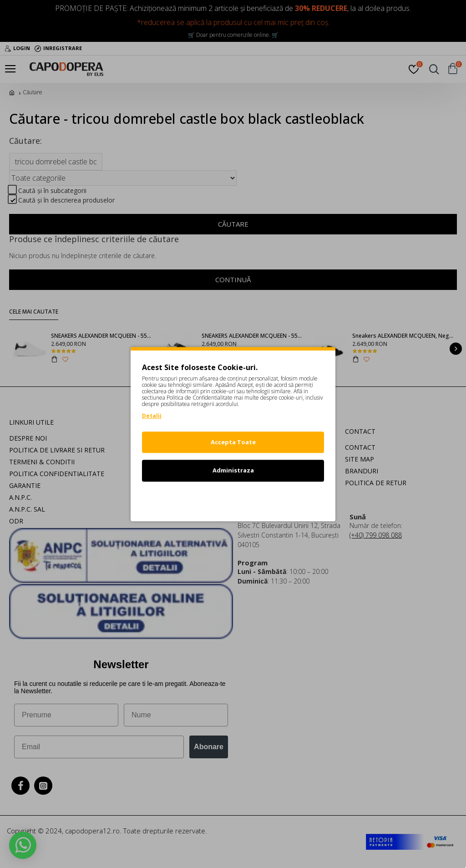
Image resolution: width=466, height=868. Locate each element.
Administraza (233, 470)
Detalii (152, 416)
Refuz (233, 499)
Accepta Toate (233, 442)
